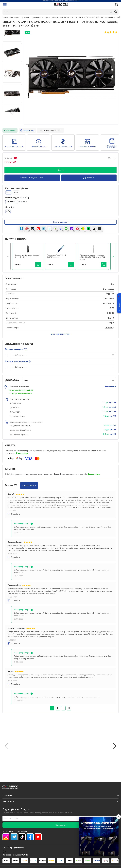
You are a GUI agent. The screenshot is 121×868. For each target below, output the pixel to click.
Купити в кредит (61, 222)
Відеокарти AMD (37, 17)
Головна (5, 17)
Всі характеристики (60, 334)
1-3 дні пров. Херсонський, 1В (21, 390)
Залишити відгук (29, 486)
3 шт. (9, 192)
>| (69, 708)
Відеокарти (25, 17)
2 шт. (16, 192)
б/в (8, 211)
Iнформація (8, 801)
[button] (8, 256)
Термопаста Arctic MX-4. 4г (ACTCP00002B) (57, 256)
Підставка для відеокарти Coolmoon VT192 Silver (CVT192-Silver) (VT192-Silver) (93, 257)
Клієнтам (7, 796)
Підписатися (60, 825)
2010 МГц (11, 202)
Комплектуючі (14, 17)
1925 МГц (23, 202)
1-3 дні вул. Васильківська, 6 (20, 394)
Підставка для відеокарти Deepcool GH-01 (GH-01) (27, 256)
